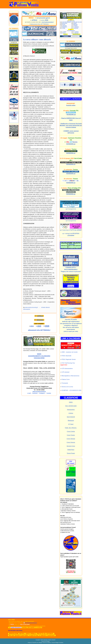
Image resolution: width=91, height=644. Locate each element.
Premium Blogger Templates (57, 643)
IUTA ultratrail (65, 372)
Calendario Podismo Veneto (49, 640)
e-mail (29, 393)
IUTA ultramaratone (67, 369)
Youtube (49, 393)
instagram (42, 393)
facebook (35, 393)
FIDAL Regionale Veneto (69, 359)
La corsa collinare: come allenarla (37, 39)
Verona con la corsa (67, 387)
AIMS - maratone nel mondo (70, 352)
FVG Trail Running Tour (68, 363)
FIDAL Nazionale (66, 356)
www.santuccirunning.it (31, 307)
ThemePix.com (35, 643)
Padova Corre (66, 379)
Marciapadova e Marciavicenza (70, 376)
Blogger (48, 641)
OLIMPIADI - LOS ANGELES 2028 (71, 390)
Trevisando (65, 383)
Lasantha (49, 643)
